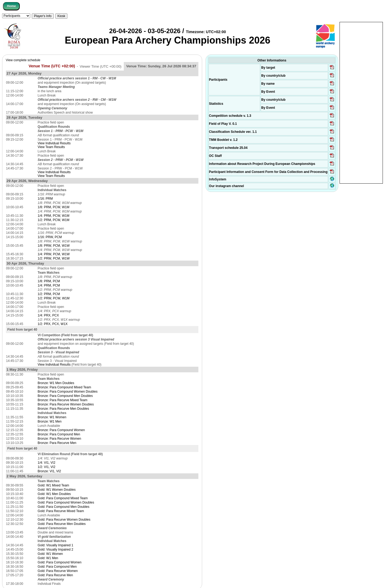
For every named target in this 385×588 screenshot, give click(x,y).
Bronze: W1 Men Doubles (56, 383)
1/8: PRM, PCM (49, 281)
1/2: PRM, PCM (49, 294)
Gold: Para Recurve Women (58, 571)
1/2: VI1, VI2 (47, 467)
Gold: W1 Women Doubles (57, 490)
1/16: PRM (45, 199)
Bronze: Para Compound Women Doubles (68, 392)
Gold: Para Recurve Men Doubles (62, 524)
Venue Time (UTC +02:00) (52, 66)
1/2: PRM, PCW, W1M (54, 220)
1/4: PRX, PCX (48, 315)
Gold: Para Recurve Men (55, 575)
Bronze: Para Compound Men (59, 434)
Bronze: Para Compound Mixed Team (64, 387)
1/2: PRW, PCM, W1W (54, 258)
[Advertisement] (361, 102)
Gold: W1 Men (48, 558)
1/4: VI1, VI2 (47, 463)
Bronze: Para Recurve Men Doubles (63, 409)
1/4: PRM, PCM (49, 285)
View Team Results (51, 147)
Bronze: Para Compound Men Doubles (65, 396)
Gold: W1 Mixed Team (53, 485)
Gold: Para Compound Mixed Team (63, 498)
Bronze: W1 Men (50, 421)
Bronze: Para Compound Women (61, 430)
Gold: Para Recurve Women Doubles (64, 520)
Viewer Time (101, 66)
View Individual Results (54, 143)
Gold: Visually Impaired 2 (55, 550)
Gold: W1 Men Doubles (54, 494)
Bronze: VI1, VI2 (49, 471)
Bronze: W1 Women (52, 417)
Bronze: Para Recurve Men (57, 443)
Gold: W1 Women (50, 554)
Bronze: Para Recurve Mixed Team (63, 400)
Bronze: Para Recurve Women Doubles (66, 404)
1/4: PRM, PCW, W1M (54, 216)
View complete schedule (23, 60)
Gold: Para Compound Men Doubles (63, 507)
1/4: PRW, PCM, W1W (54, 254)
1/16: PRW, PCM (50, 237)
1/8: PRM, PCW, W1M (54, 207)
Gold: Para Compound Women (60, 562)
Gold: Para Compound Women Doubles (66, 502)
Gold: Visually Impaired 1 (55, 545)
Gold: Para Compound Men (57, 567)
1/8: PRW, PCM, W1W (54, 246)
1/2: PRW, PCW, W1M (54, 298)
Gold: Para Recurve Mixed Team (61, 511)
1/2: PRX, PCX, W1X (53, 324)
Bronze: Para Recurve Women (59, 439)
